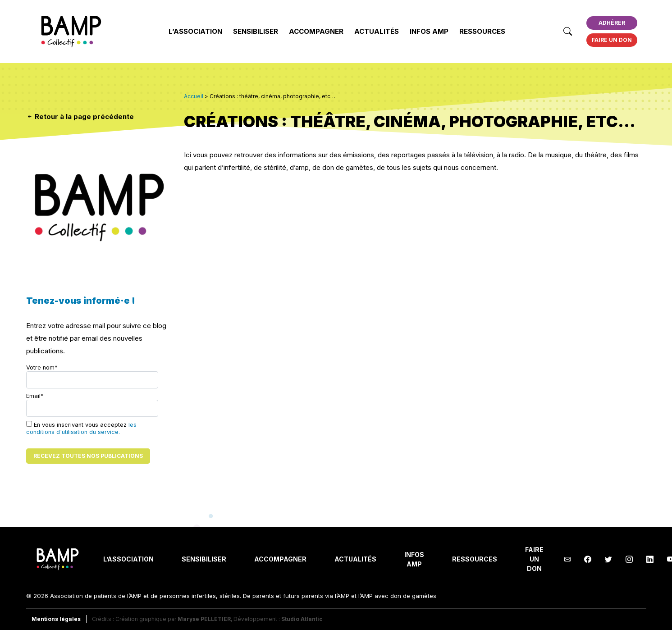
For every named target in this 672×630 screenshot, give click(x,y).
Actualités (377, 31)
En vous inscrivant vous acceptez (81, 428)
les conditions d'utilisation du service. (81, 428)
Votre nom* (92, 376)
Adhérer (612, 23)
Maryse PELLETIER (204, 619)
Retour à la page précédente (80, 116)
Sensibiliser (256, 31)
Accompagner (316, 31)
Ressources (482, 31)
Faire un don (612, 40)
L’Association (195, 31)
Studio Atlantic (302, 619)
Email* (92, 405)
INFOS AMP (429, 31)
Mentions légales (56, 619)
